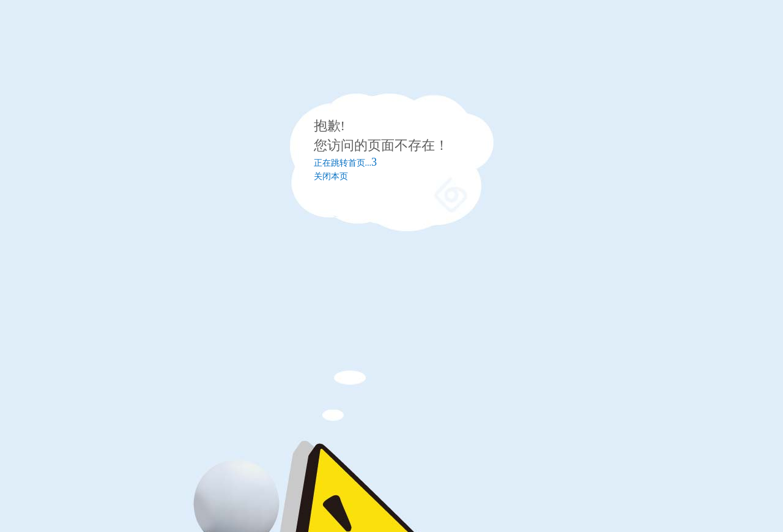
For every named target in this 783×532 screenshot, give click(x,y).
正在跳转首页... (346, 163)
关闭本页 (331, 176)
